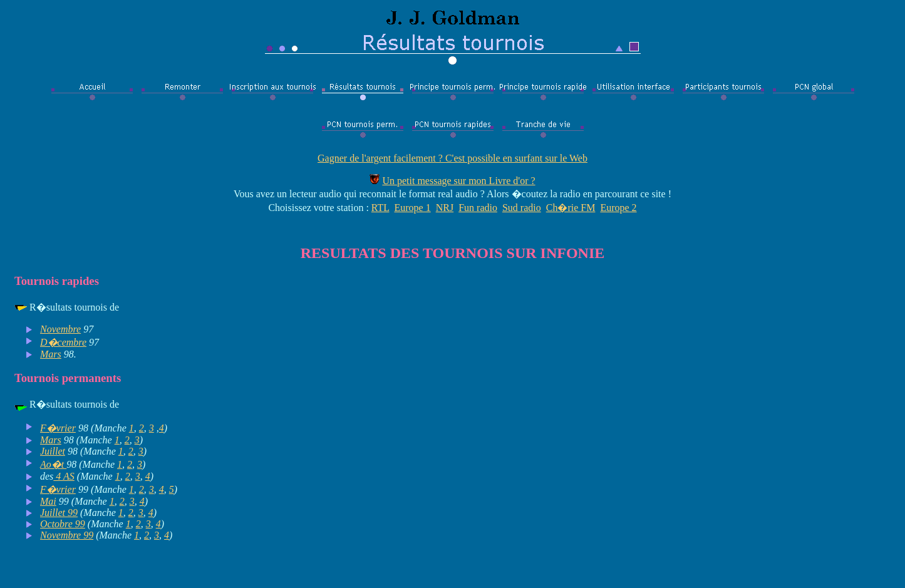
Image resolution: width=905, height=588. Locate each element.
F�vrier (58, 428)
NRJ (445, 208)
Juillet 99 (59, 513)
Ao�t (53, 464)
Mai (48, 501)
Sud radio (522, 208)
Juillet (53, 451)
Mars (51, 354)
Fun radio (478, 208)
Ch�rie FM (571, 208)
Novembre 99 (67, 535)
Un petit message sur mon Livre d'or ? (458, 181)
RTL (380, 208)
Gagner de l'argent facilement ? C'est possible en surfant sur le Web (453, 158)
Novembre (60, 329)
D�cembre (63, 342)
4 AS (64, 476)
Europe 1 (413, 208)
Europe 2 (618, 208)
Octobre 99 (63, 524)
